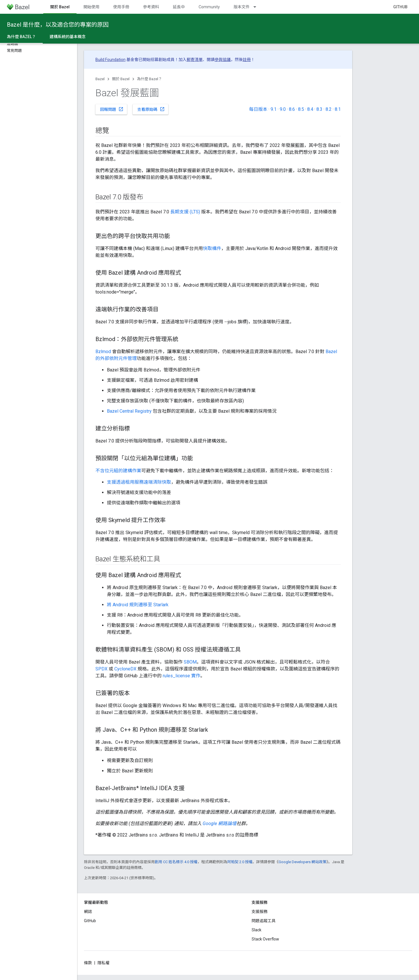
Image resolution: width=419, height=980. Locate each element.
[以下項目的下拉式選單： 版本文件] (257, 7)
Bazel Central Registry (129, 411)
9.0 (283, 109)
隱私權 (103, 963)
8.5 (301, 109)
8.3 (319, 109)
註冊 (247, 60)
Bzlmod (103, 352)
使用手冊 (121, 7)
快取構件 (212, 248)
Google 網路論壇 (220, 823)
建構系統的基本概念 (68, 37)
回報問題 (112, 109)
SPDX (101, 669)
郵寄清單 (195, 60)
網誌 (88, 912)
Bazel (100, 79)
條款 (88, 963)
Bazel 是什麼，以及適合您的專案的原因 (58, 25)
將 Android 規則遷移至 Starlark (138, 605)
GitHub (400, 7)
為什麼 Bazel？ (149, 79)
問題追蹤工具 (264, 921)
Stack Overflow (265, 939)
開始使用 (91, 7)
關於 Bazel (121, 79)
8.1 (338, 109)
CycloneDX (125, 669)
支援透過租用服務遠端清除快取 (139, 482)
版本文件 (242, 7)
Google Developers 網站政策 (302, 862)
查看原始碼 (151, 109)
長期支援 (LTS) (185, 212)
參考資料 (151, 7)
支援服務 (260, 912)
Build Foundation (110, 60)
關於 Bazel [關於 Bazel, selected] (60, 7)
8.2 (329, 109)
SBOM (190, 662)
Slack (257, 930)
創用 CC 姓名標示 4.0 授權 (176, 862)
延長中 (179, 7)
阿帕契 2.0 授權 (240, 862)
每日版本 (258, 109)
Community (209, 7)
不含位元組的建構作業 (118, 471)
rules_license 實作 (182, 676)
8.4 (310, 109)
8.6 (292, 109)
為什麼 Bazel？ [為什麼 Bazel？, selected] (21, 37)
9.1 (274, 109)
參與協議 (223, 60)
